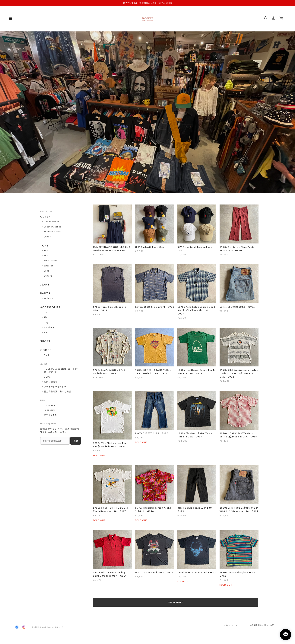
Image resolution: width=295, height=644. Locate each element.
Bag (46, 322)
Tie (46, 317)
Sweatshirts (51, 261)
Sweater (49, 266)
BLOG (47, 377)
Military (48, 298)
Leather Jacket (52, 227)
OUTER (45, 217)
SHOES (45, 341)
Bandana (49, 327)
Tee (46, 251)
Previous (8, 112)
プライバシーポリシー (55, 386)
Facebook (49, 410)
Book (47, 355)
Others (48, 276)
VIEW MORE (176, 602)
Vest (46, 271)
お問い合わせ (51, 382)
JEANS (45, 285)
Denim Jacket (52, 222)
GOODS (46, 350)
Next (287, 112)
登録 (76, 441)
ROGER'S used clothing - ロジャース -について (63, 370)
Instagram (50, 405)
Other (47, 237)
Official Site (51, 415)
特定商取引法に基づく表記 (58, 391)
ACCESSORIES (50, 307)
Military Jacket (52, 232)
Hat (46, 312)
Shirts (47, 256)
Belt (46, 332)
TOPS (44, 246)
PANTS (45, 293)
